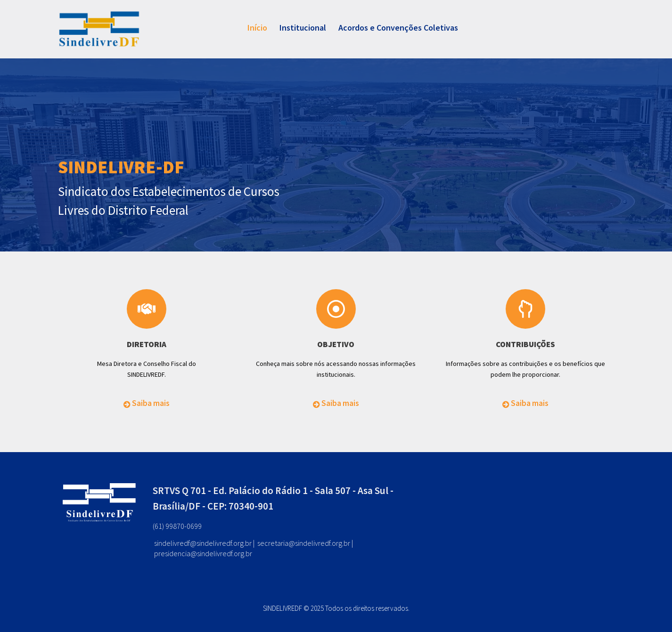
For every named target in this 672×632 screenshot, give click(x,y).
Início (257, 28)
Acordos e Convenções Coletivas (398, 28)
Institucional (303, 28)
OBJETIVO (336, 344)
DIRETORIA (147, 344)
